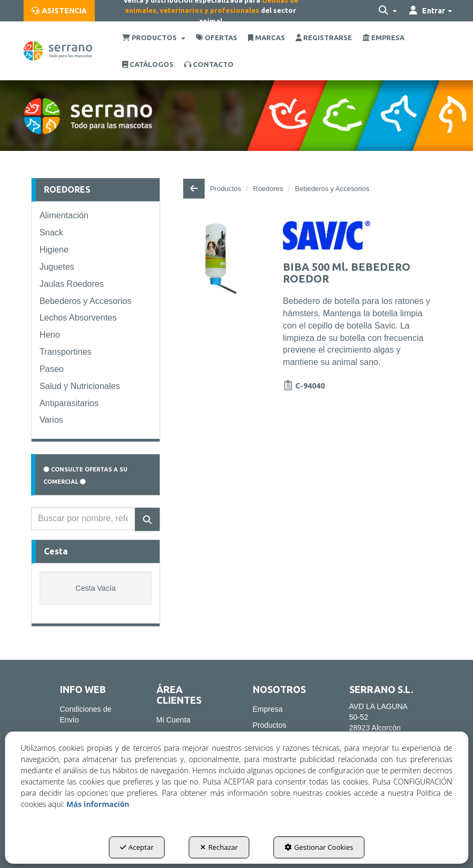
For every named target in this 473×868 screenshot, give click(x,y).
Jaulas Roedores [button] (72, 284)
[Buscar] (147, 519)
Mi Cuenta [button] (174, 720)
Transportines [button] (66, 352)
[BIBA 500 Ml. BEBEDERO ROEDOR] (221, 259)
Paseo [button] (52, 369)
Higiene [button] (54, 250)
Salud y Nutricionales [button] (80, 386)
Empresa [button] (268, 709)
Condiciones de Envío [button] (86, 714)
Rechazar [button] (219, 847)
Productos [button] (270, 725)
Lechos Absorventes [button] (78, 318)
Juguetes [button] (57, 267)
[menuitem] (59, 11)
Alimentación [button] (64, 215)
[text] (83, 519)
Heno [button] (50, 335)
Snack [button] (51, 233)
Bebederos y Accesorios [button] (86, 301)
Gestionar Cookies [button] (319, 847)
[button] (59, 11)
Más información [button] (98, 804)
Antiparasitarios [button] (69, 403)
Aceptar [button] (137, 847)
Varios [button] (51, 420)
